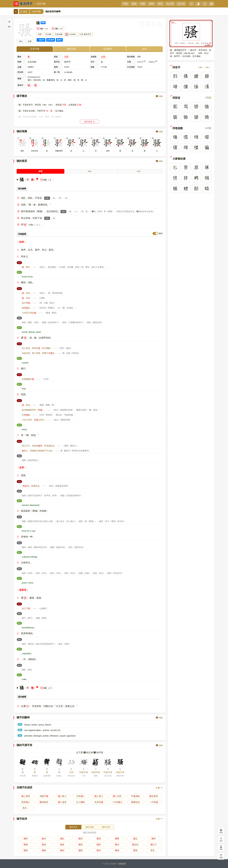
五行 (92, 62)
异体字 (20, 85)
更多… (26, 808)
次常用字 (51, 40)
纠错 (159, 96)
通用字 (59, 40)
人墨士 (99, 796)
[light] (198, 4)
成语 (134, 4)
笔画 (19, 79)
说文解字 (108, 49)
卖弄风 (99, 802)
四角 (92, 67)
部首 (56, 57)
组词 (152, 4)
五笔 (129, 62)
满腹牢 (44, 796)
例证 (161, 233)
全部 (40, 171)
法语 (20, 735)
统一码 (57, 72)
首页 (24, 12)
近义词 (170, 4)
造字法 (57, 62)
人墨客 (26, 796)
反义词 (181, 4)
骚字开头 (73, 827)
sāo (90, 171)
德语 (20, 730)
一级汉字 (41, 40)
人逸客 (62, 802)
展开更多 (90, 122)
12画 (103, 57)
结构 (19, 62)
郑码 (56, 67)
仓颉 (19, 67)
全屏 (30, 41)
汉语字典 (41, 4)
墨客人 (26, 802)
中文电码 (131, 67)
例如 (47, 198)
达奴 (135, 844)
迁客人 (81, 796)
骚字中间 (106, 827)
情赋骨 (44, 802)
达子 (154, 844)
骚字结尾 (90, 827)
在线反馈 (122, 864)
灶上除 (81, 802)
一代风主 (117, 802)
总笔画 (93, 57)
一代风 (154, 802)
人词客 (117, 796)
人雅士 (62, 796)
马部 (66, 57)
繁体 (19, 57)
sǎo (139, 171)
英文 (20, 272)
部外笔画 (131, 57)
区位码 (20, 72)
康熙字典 (71, 49)
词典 (143, 4)
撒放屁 (135, 802)
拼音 (160, 4)
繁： (29, 180)
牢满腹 (135, 796)
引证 (20, 262)
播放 (21, 41)
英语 (20, 724)
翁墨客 (154, 796)
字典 (125, 4)
